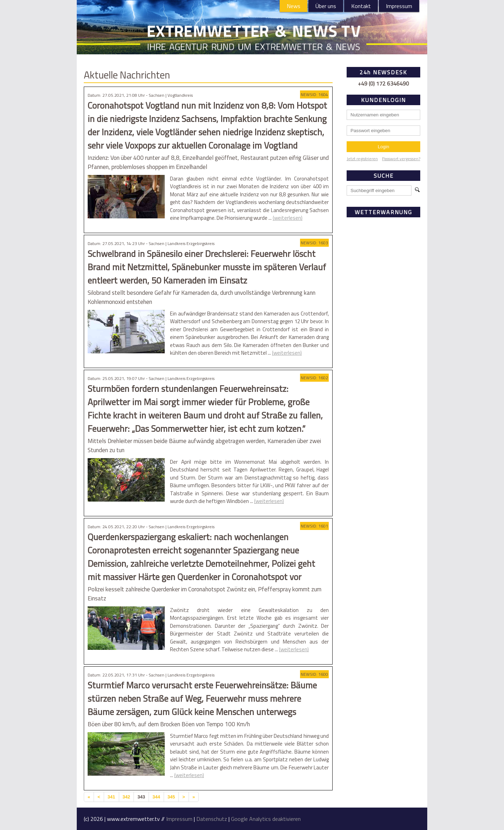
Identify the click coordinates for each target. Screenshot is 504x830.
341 (111, 797)
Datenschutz (212, 819)
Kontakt (361, 6)
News (294, 6)
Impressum (399, 6)
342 (127, 797)
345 (171, 797)
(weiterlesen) (288, 218)
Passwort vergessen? (401, 159)
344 (156, 797)
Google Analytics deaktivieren (266, 819)
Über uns (326, 6)
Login (384, 147)
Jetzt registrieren (362, 159)
